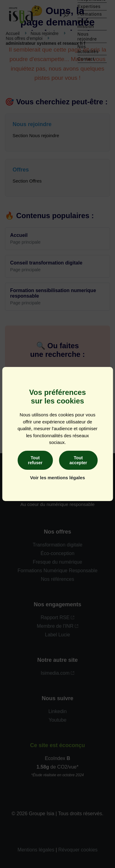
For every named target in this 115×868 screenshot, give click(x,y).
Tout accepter (78, 460)
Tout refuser (35, 460)
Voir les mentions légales (57, 478)
